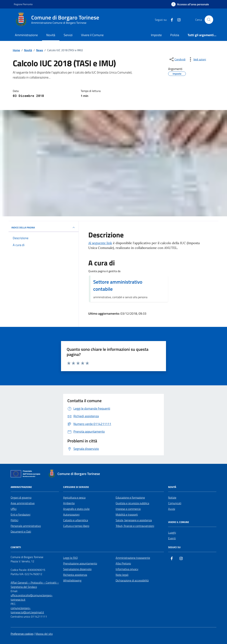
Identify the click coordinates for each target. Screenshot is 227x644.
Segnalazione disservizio (77, 569)
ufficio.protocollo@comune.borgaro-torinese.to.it (32, 597)
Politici (14, 520)
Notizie (172, 497)
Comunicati (175, 503)
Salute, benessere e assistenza (134, 520)
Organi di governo (21, 497)
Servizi (68, 35)
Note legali (122, 575)
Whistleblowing (72, 580)
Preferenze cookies (22, 634)
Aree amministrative (23, 503)
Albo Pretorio (123, 563)
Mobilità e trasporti (127, 514)
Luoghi (172, 533)
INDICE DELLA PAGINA (44, 227)
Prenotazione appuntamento (80, 563)
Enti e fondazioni (20, 514)
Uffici (14, 509)
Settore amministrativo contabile (118, 285)
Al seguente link (100, 243)
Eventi (172, 538)
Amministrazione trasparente (133, 558)
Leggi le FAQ (70, 558)
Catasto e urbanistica (76, 520)
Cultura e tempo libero (76, 526)
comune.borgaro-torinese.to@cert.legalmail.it (27, 610)
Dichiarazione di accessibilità (132, 580)
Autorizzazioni (71, 514)
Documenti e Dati (21, 531)
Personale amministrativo (26, 526)
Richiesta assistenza (75, 575)
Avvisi (172, 509)
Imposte (156, 35)
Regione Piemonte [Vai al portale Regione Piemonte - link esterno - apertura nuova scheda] (23, 4)
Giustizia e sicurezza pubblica (132, 503)
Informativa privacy (127, 569)
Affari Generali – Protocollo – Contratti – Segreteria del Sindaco (35, 585)
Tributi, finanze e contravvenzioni (135, 526)
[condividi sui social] (177, 59)
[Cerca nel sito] (209, 20)
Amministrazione (26, 35)
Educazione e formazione (130, 497)
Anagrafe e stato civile (76, 509)
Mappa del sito (44, 634)
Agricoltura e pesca (74, 497)
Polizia (175, 35)
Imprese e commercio (128, 509)
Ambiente (69, 503)
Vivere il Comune (92, 35)
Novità (51, 35)
